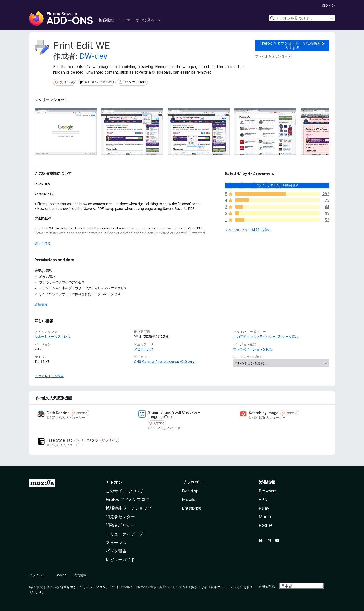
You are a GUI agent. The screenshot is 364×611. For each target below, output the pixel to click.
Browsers (268, 491)
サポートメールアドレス (52, 336)
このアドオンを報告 (49, 376)
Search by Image (264, 413)
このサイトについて (124, 491)
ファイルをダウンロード (273, 56)
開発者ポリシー (120, 525)
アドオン (114, 482)
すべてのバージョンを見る (253, 349)
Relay (264, 508)
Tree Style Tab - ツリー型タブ (73, 440)
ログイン (328, 5)
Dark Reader (58, 413)
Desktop (190, 491)
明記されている (48, 587)
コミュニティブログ (124, 534)
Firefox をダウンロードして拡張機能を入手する (292, 45)
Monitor (266, 517)
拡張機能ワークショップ (129, 508)
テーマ (125, 20)
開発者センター (120, 517)
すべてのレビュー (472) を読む (248, 230)
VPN (263, 499)
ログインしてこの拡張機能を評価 (277, 185)
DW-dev (93, 56)
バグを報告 (116, 551)
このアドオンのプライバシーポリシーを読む (266, 336)
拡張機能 (106, 20)
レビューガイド (120, 560)
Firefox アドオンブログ (128, 499)
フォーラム (116, 542)
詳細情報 (41, 304)
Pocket (266, 525)
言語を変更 (267, 586)
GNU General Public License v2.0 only (164, 362)
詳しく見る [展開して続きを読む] (43, 243)
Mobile (189, 499)
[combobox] (302, 18)
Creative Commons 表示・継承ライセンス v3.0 (155, 587)
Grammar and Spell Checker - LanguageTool (174, 415)
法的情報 (80, 575)
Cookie (61, 575)
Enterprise (192, 508)
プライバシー (39, 575)
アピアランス (144, 349)
